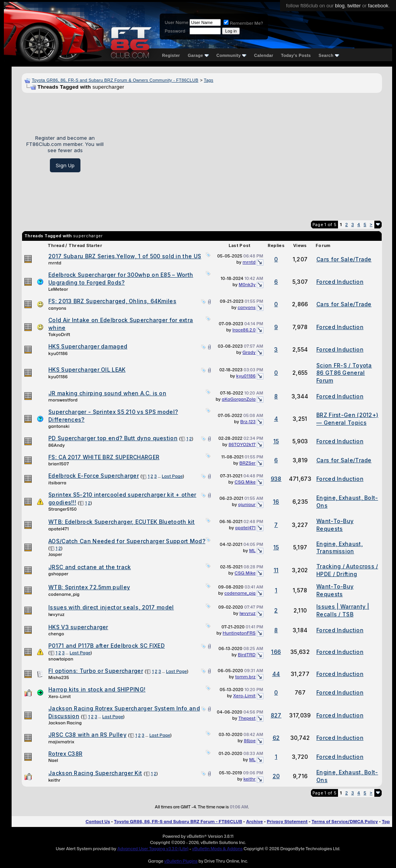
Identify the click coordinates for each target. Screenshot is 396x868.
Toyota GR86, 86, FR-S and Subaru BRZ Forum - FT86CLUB (178, 822)
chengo (56, 634)
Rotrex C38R (65, 754)
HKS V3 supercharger (78, 627)
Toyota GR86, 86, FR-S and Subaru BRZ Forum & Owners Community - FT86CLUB (115, 80)
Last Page (172, 476)
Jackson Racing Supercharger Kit (95, 773)
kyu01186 (58, 353)
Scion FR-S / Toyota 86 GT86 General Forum (344, 373)
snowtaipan (61, 659)
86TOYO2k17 (242, 444)
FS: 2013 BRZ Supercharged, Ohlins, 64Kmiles (112, 301)
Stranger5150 (62, 509)
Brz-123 (248, 422)
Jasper (55, 554)
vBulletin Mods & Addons (218, 849)
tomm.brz (245, 677)
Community (232, 55)
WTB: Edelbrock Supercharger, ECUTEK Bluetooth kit (122, 522)
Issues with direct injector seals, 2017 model (111, 607)
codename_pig (64, 594)
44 (276, 674)
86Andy (57, 445)
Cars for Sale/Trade (344, 259)
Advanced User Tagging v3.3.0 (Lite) (153, 849)
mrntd (55, 263)
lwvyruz (56, 614)
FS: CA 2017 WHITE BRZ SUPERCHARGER (104, 457)
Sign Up (65, 165)
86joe (250, 741)
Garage (198, 55)
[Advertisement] (246, 154)
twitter (354, 6)
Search (329, 55)
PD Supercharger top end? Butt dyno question (113, 438)
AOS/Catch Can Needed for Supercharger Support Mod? (127, 541)
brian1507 (59, 464)
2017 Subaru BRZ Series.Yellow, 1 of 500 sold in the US (125, 256)
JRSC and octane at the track (90, 567)
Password (175, 31)
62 (276, 738)
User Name (177, 22)
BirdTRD (247, 655)
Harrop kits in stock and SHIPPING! (97, 689)
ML (252, 551)
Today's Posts (296, 55)
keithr (55, 780)
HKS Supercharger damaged (88, 346)
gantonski (59, 426)
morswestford (63, 400)
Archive (254, 822)
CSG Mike (245, 482)
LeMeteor (58, 289)
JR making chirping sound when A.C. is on (107, 393)
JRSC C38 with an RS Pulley (87, 735)
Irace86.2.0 (244, 330)
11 (276, 570)
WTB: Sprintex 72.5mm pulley (89, 587)
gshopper (58, 574)
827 (276, 715)
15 (276, 441)
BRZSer (247, 463)
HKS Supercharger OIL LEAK (87, 370)
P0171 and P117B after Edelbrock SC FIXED (107, 646)
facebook (378, 6)
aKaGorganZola (239, 399)
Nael (53, 760)
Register (171, 55)
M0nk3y (247, 285)
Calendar (264, 55)
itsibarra (57, 483)
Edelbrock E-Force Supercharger (94, 476)
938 (276, 479)
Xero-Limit (60, 696)
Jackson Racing (65, 723)
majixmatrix (61, 742)
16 (276, 502)
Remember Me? (243, 23)
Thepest (247, 718)
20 (276, 776)
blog (340, 6)
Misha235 (59, 678)
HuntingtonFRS (239, 633)
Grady (249, 352)
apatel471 (59, 529)
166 (276, 652)
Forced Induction (340, 282)
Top (386, 822)
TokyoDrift (59, 335)
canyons (57, 308)
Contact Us (98, 822)
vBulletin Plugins (181, 861)
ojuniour (247, 504)
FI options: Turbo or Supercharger (96, 671)
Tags (208, 80)
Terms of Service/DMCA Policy (345, 822)
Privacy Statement (287, 822)
